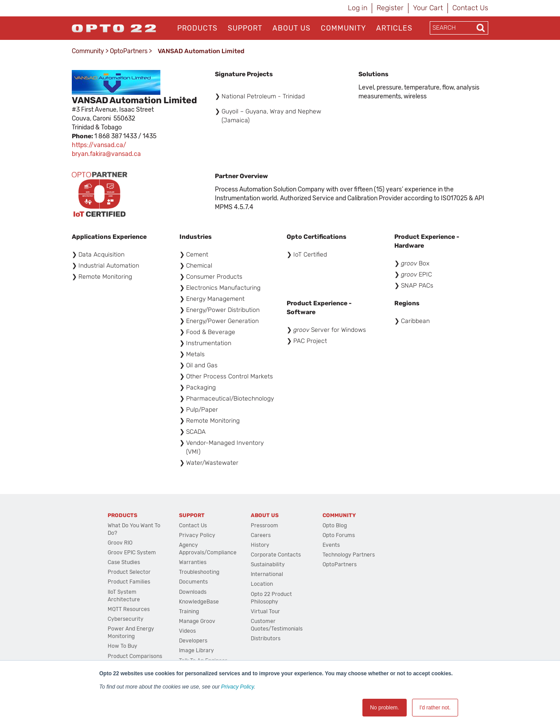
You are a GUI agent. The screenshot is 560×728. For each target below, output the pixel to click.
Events (331, 545)
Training (189, 611)
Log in (358, 8)
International (267, 574)
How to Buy (122, 646)
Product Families (129, 582)
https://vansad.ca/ (99, 145)
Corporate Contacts (276, 555)
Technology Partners (349, 555)
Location (262, 584)
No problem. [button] (384, 708)
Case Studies (124, 562)
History (260, 545)
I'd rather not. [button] (435, 708)
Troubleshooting (199, 572)
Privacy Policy (237, 687)
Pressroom (264, 526)
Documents (193, 582)
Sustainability (268, 564)
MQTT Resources (129, 609)
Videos (187, 631)
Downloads (193, 592)
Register (390, 8)
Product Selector (129, 572)
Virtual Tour (265, 611)
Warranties (193, 562)
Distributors (266, 638)
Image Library (196, 650)
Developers (193, 641)
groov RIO (120, 543)
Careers (261, 535)
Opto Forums (339, 535)
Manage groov (197, 621)
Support (245, 28)
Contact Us (470, 8)
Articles (394, 28)
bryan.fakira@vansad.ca (106, 154)
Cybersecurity (126, 619)
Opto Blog (335, 526)
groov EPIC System (132, 553)
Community (343, 28)
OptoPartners (129, 51)
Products (197, 28)
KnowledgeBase (199, 602)
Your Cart (428, 8)
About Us (292, 28)
